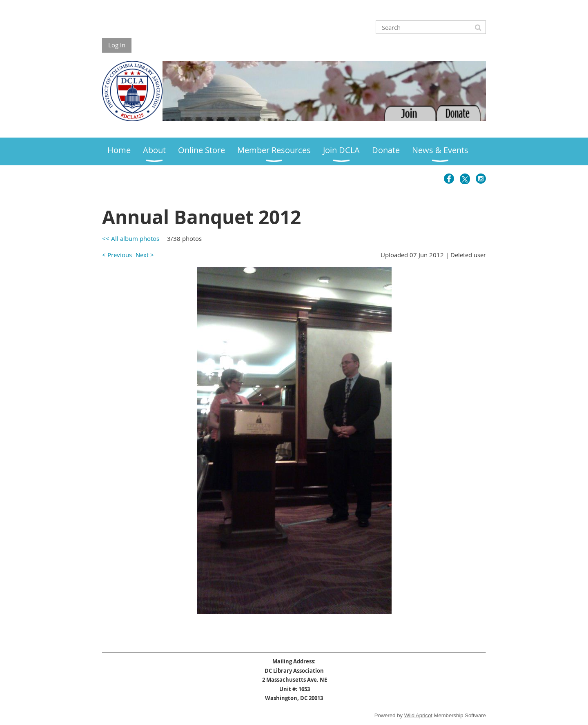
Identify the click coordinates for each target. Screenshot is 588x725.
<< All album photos (131, 238)
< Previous (117, 255)
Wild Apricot (418, 715)
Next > (145, 255)
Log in (117, 45)
